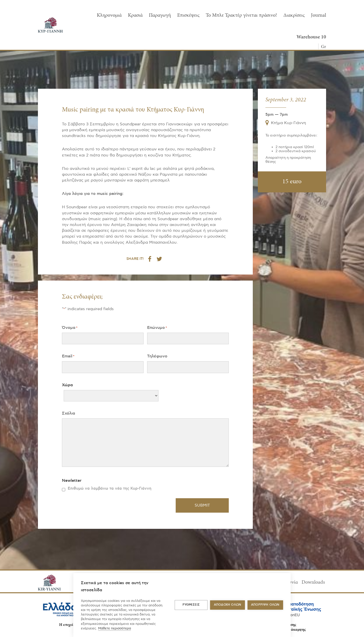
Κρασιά (135, 15)
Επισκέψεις (188, 15)
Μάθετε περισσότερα (115, 628)
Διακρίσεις (294, 15)
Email (68, 356)
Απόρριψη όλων (265, 605)
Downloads (313, 582)
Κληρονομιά (109, 15)
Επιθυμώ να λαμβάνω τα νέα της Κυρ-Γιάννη (110, 488)
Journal (318, 15)
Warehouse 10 (311, 37)
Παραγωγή (160, 15)
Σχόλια (69, 413)
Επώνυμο (157, 328)
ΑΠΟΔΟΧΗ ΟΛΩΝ (227, 605)
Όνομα (70, 328)
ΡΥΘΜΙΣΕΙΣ (191, 605)
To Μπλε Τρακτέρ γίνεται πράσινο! (241, 15)
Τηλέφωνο (157, 356)
